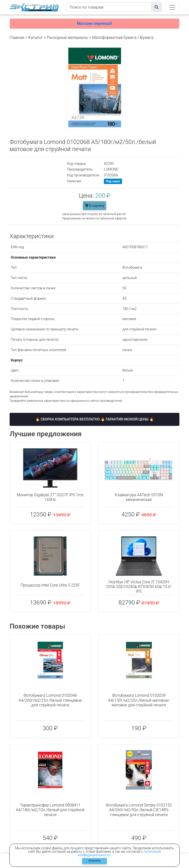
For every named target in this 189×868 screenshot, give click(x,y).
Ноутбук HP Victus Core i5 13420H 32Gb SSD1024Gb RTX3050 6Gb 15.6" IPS (139, 587)
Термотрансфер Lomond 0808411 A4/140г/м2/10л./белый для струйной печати (50, 810)
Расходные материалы (67, 38)
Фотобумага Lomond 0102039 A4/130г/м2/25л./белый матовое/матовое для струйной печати (139, 700)
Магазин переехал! (94, 23)
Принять (95, 861)
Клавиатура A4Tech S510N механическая (139, 497)
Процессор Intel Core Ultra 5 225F (50, 585)
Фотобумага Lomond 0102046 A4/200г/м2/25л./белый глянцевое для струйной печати (50, 700)
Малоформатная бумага (114, 38)
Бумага (147, 38)
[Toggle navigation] (172, 7)
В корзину (95, 206)
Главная (17, 38)
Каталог (36, 38)
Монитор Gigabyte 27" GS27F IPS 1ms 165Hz (50, 497)
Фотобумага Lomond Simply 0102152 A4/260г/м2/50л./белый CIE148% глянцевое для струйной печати (139, 810)
